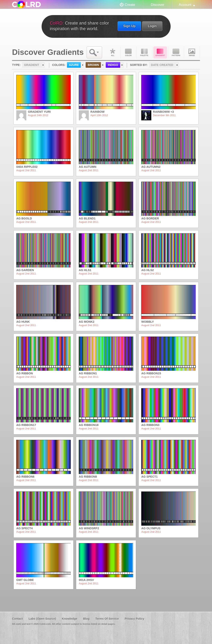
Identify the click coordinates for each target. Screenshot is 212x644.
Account (185, 5)
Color (128, 52)
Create (130, 5)
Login (152, 26)
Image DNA (192, 52)
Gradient (160, 52)
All (113, 52)
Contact (17, 619)
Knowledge (70, 619)
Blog (86, 619)
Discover (157, 5)
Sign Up (129, 26)
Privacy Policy (134, 619)
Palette (144, 52)
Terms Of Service (107, 619)
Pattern (176, 52)
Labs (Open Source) (42, 619)
